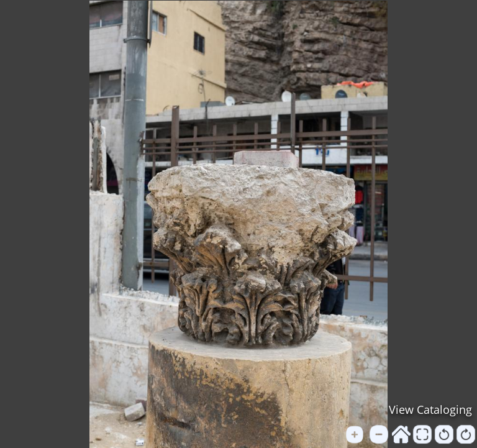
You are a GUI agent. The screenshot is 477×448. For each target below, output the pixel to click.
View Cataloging (430, 409)
